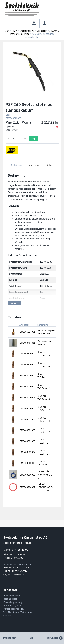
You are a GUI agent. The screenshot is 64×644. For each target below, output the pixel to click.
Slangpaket (42, 31)
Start (7, 31)
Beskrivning (16, 165)
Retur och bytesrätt (13, 605)
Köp (34, 139)
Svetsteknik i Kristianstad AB (17, 564)
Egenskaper (34, 165)
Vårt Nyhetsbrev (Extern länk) (18, 612)
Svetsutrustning (27, 31)
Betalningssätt (10, 599)
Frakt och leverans (13, 596)
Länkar (49, 165)
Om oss (7, 616)
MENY (15, 31)
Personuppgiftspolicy (14, 609)
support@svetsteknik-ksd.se (17, 543)
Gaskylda (25, 34)
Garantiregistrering (13, 602)
